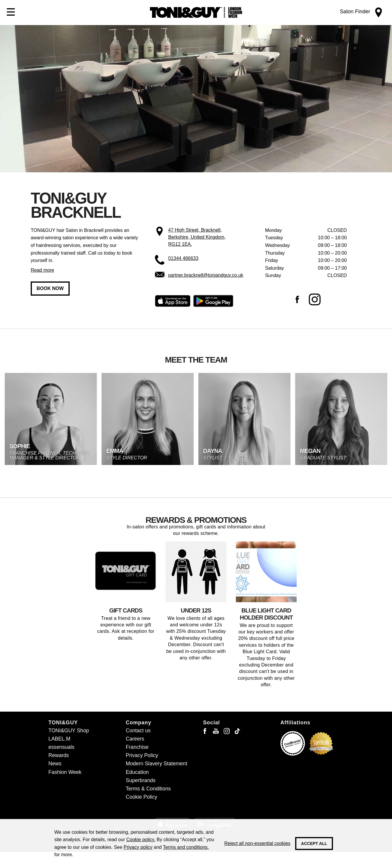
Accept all (314, 844)
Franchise (137, 747)
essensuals (61, 747)
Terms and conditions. (186, 847)
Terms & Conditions (148, 789)
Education (137, 772)
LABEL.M (59, 739)
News (55, 764)
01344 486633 (183, 258)
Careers (135, 739)
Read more (42, 270)
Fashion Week (65, 772)
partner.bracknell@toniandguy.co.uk (206, 275)
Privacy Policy (142, 755)
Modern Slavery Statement (156, 764)
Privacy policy (138, 847)
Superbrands (141, 780)
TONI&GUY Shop (69, 731)
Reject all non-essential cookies (257, 843)
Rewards (59, 755)
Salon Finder (355, 12)
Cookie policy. (141, 840)
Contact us (138, 731)
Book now (50, 288)
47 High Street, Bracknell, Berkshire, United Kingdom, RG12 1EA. (197, 237)
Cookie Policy (142, 797)
